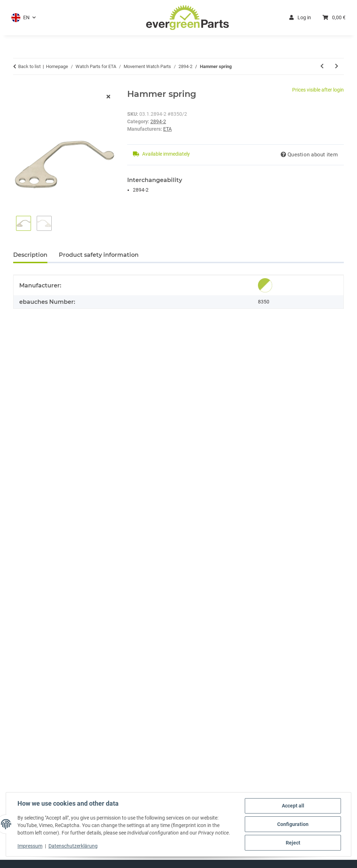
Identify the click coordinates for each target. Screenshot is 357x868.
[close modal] (108, 97)
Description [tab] (30, 255)
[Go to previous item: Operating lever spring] (322, 66)
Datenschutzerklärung (73, 846)
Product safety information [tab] (99, 255)
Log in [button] (300, 17)
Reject (293, 843)
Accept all (293, 806)
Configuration (293, 824)
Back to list (29, 66)
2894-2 (158, 121)
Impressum (30, 846)
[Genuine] (265, 285)
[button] (24, 18)
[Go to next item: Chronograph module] (337, 66)
